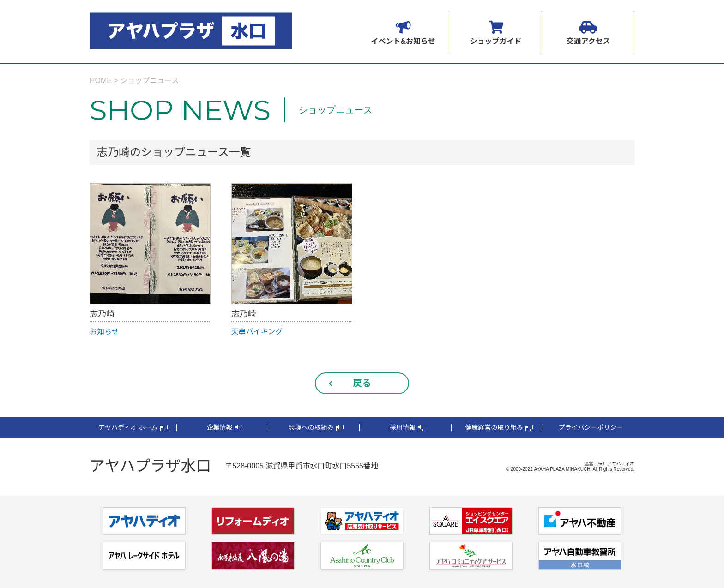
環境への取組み (316, 428)
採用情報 (407, 428)
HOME (101, 81)
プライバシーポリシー (591, 427)
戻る (362, 383)
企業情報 (225, 428)
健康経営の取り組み (499, 428)
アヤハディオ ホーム (133, 428)
